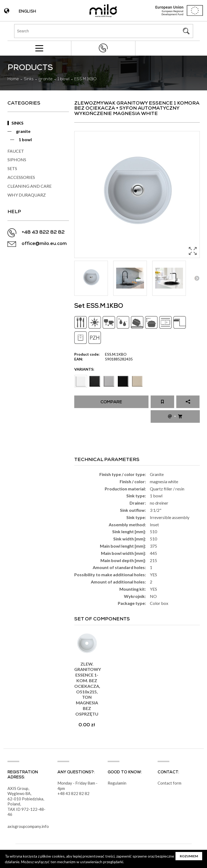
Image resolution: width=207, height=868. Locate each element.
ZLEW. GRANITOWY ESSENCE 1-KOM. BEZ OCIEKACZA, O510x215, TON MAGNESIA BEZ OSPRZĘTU (88, 689)
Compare (111, 402)
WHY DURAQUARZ (27, 195)
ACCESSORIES (21, 177)
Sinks (29, 79)
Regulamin (117, 783)
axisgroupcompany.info (28, 826)
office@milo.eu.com (44, 244)
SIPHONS (17, 160)
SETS (12, 168)
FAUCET (16, 151)
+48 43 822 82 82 (103, 48)
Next (197, 278)
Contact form (169, 783)
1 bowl (63, 79)
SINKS (17, 123)
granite (46, 79)
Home (13, 79)
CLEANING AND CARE (30, 186)
